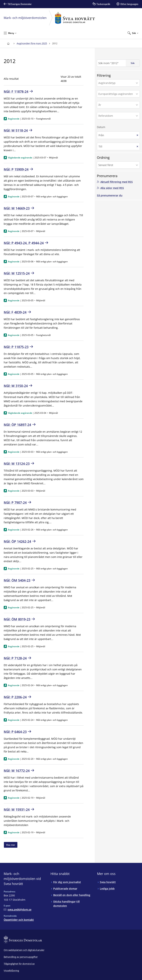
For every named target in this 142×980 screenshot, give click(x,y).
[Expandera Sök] (133, 33)
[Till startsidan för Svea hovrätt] (8, 43)
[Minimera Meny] (10, 33)
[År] (117, 105)
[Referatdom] (117, 116)
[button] (118, 83)
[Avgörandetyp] (117, 83)
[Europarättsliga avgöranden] (117, 94)
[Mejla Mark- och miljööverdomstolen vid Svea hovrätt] (18, 909)
